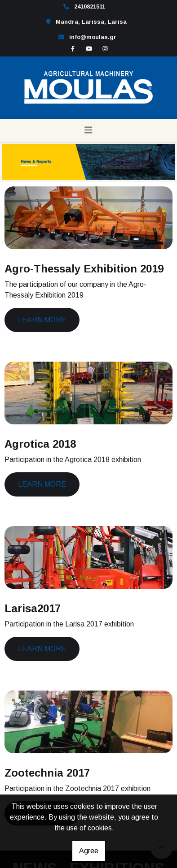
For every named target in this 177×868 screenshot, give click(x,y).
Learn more (42, 320)
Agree (89, 851)
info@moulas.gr (93, 37)
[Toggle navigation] (88, 130)
